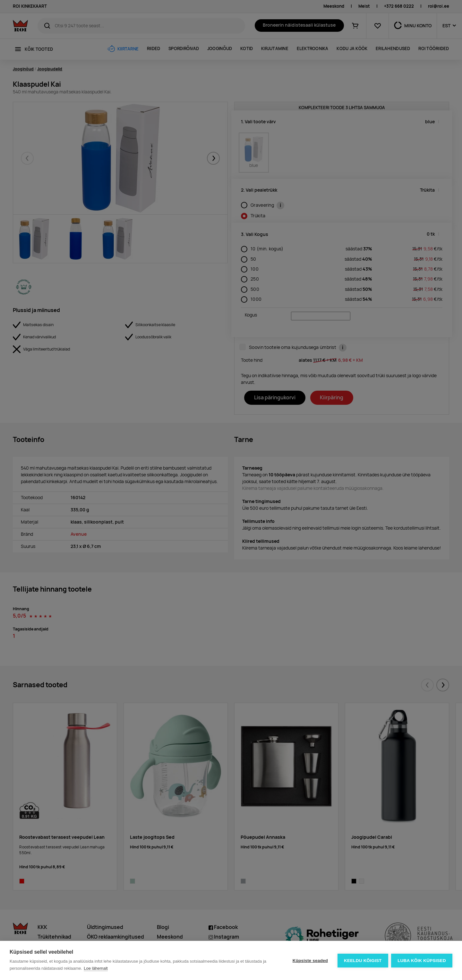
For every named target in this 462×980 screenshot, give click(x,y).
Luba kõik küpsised (422, 961)
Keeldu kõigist (363, 961)
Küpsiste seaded (310, 961)
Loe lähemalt (96, 968)
